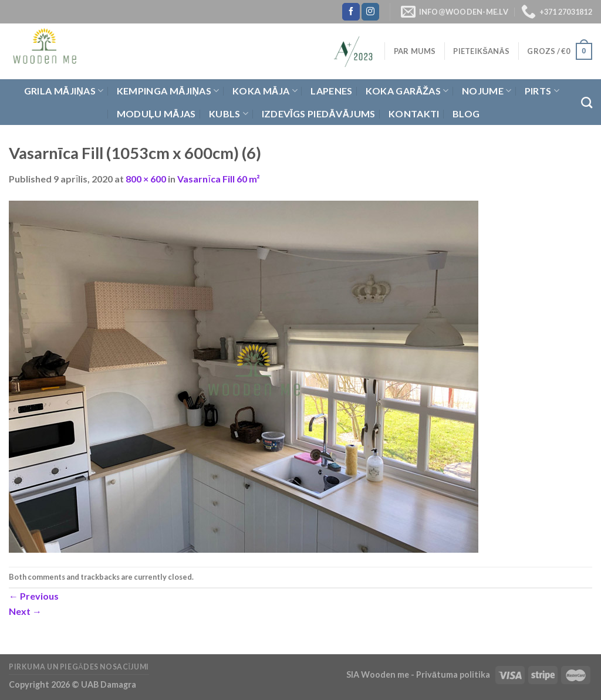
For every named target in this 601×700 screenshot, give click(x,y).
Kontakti (414, 114)
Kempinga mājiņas (168, 91)
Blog (466, 114)
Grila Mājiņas (64, 91)
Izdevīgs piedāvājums (319, 114)
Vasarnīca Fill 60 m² (218, 179)
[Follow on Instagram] (370, 12)
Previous (34, 596)
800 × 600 (146, 179)
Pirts (542, 91)
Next (25, 611)
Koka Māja (265, 91)
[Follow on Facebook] (351, 12)
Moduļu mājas (156, 114)
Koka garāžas (407, 91)
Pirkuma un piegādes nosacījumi (79, 667)
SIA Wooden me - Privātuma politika (419, 674)
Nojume (487, 91)
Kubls (229, 114)
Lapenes (331, 91)
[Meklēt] (587, 102)
